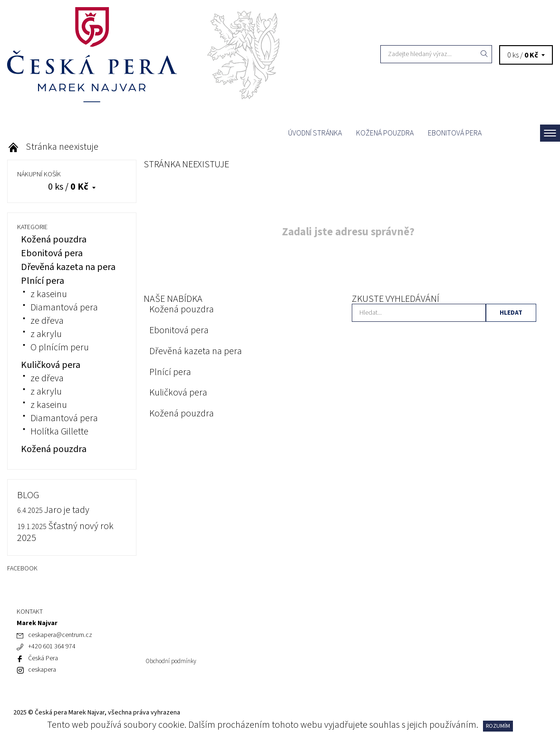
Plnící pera (170, 372)
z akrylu (46, 334)
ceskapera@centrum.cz (60, 635)
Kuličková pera (178, 393)
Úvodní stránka (315, 133)
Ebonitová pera (455, 133)
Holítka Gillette (59, 432)
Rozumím (498, 726)
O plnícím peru (60, 347)
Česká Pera (43, 658)
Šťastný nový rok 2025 (65, 532)
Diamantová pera (64, 308)
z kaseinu (49, 294)
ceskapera (42, 670)
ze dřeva (47, 321)
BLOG (28, 495)
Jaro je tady (67, 510)
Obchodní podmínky (171, 661)
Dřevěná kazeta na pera (196, 351)
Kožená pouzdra (385, 133)
